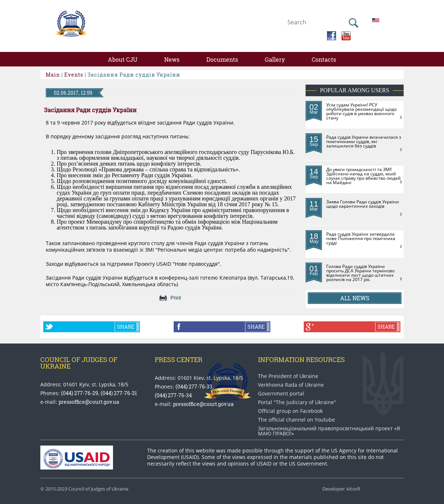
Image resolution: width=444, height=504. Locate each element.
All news (355, 298)
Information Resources (301, 359)
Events (74, 75)
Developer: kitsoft (341, 489)
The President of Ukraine (288, 376)
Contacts (324, 59)
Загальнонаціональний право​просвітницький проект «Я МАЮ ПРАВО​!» (329, 431)
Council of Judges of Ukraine (79, 363)
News (172, 59)
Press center (179, 359)
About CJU (123, 59)
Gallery (275, 59)
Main (53, 75)
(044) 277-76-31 (119, 393)
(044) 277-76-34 (173, 395)
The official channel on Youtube (296, 420)
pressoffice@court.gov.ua (89, 402)
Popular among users (355, 90)
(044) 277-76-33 (194, 387)
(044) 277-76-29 (80, 393)
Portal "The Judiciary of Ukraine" (297, 402)
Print (176, 298)
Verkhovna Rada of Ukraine (291, 385)
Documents (222, 59)
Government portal (281, 394)
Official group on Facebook (290, 411)
